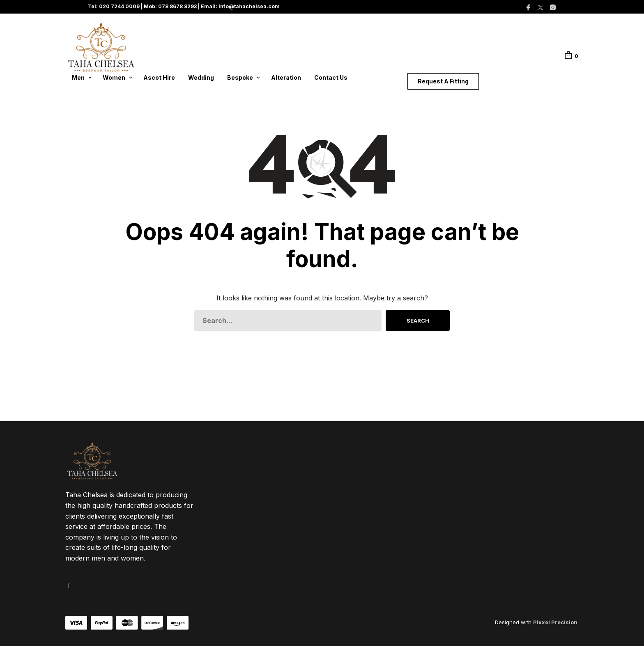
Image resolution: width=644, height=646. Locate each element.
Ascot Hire (159, 77)
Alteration (286, 77)
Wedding (201, 77)
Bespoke (240, 77)
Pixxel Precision (555, 622)
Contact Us (331, 77)
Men (78, 77)
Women (114, 77)
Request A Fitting (443, 81)
